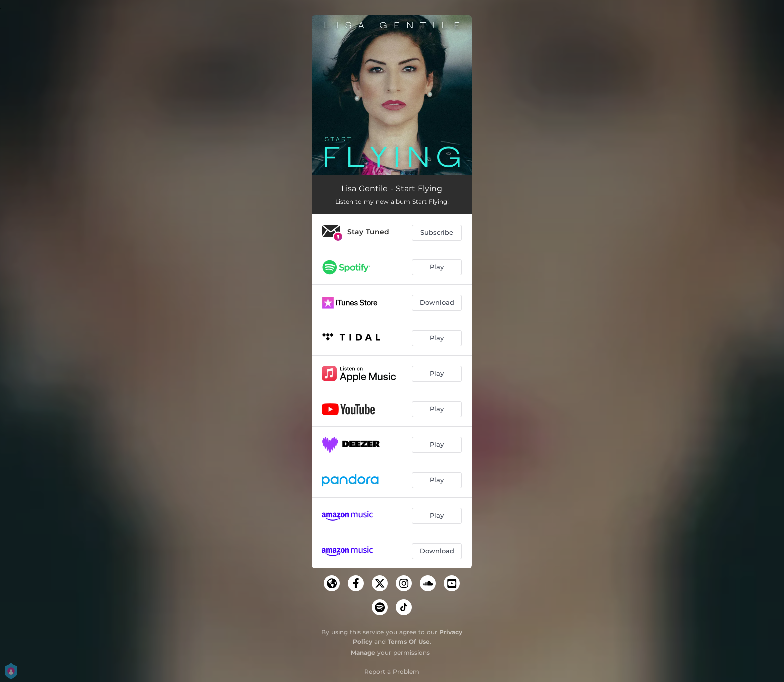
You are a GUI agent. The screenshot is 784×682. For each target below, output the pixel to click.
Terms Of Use (409, 642)
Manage (363, 653)
